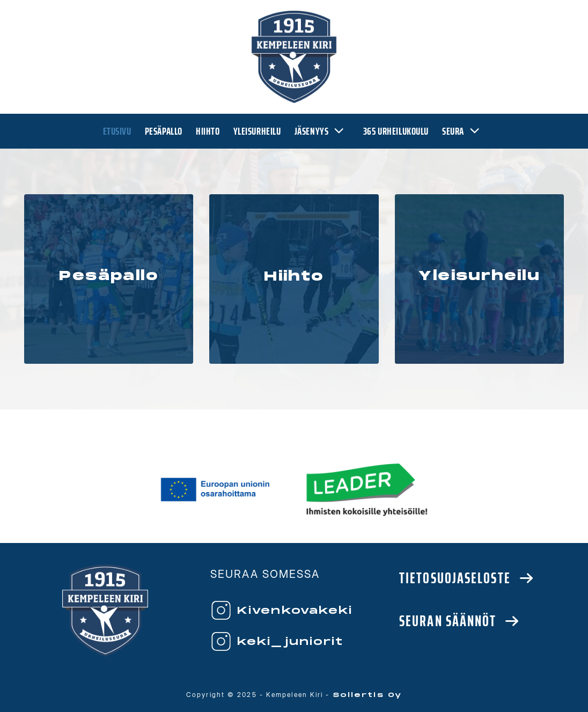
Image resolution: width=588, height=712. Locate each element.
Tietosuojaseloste (455, 578)
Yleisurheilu (257, 131)
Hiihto (208, 131)
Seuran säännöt (448, 621)
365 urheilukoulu (396, 131)
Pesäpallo (164, 131)
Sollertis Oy (367, 695)
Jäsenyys (322, 131)
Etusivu (117, 131)
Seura (464, 131)
